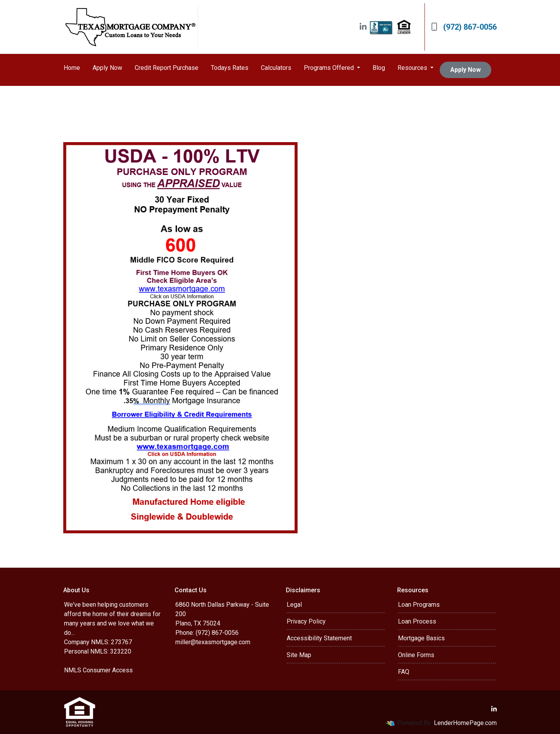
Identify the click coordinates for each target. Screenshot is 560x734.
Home (72, 68)
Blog (379, 68)
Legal (294, 605)
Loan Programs (419, 605)
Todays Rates (230, 68)
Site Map (299, 655)
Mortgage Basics (421, 638)
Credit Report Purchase (167, 68)
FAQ (404, 672)
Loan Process (417, 621)
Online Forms (416, 655)
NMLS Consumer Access (98, 670)
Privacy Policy (306, 621)
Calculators (276, 68)
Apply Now (107, 68)
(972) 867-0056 (464, 27)
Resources (413, 68)
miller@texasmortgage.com (213, 642)
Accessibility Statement (319, 638)
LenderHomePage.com (465, 723)
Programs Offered (330, 68)
